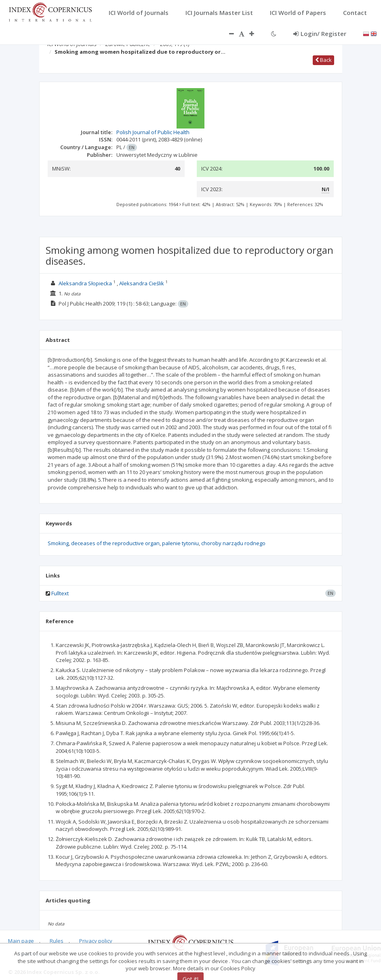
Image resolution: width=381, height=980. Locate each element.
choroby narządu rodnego (233, 543)
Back (323, 60)
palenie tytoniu (180, 543)
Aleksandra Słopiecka (85, 283)
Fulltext (60, 593)
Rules (57, 941)
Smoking (58, 543)
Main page (21, 941)
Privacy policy (96, 941)
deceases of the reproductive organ (115, 543)
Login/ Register (320, 34)
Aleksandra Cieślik (142, 283)
